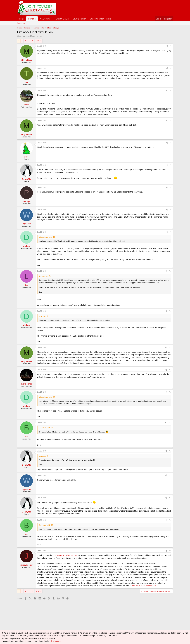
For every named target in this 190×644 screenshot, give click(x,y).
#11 (170, 311)
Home (22, 19)
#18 (170, 498)
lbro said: (42, 316)
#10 (170, 271)
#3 (171, 91)
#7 (171, 187)
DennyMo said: (45, 428)
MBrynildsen (24, 36)
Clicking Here (56, 641)
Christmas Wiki (62, 19)
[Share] (167, 46)
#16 (170, 451)
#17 (170, 475)
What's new (45, 19)
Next (38, 41)
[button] (52, 19)
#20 (170, 551)
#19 (170, 520)
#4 (171, 120)
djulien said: (43, 276)
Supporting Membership (100, 19)
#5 (171, 143)
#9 (171, 232)
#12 (170, 347)
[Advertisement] (65, 606)
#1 (171, 46)
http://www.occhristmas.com (65, 555)
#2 (171, 68)
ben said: (42, 456)
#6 (171, 165)
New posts (21, 23)
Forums (32, 19)
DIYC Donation (79, 19)
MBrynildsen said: (46, 237)
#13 (170, 370)
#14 (170, 392)
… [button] (29, 41)
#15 (170, 422)
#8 (171, 210)
